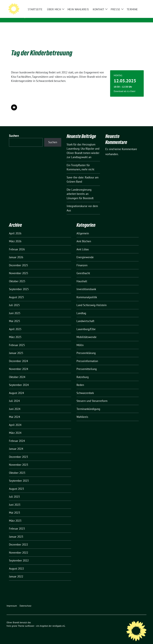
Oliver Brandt (43, 12)
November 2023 (19, 460)
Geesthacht (83, 269)
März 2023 (15, 516)
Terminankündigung (88, 404)
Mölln (80, 340)
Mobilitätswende (87, 332)
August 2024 (16, 388)
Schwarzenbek (85, 388)
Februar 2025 (17, 340)
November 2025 (19, 269)
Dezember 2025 (18, 261)
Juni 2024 (15, 404)
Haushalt (82, 277)
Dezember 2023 (18, 452)
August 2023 (16, 484)
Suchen (14, 131)
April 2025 (15, 324)
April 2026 (15, 229)
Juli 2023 (14, 492)
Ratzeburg (83, 372)
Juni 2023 (15, 500)
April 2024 (15, 420)
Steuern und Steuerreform (92, 396)
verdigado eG (59, 621)
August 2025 (16, 293)
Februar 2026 (17, 245)
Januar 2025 (16, 348)
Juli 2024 (14, 396)
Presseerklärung (86, 348)
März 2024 (15, 428)
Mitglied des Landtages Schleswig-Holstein (61, 16)
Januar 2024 (16, 444)
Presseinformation (87, 356)
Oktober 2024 (17, 372)
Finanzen (82, 261)
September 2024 (19, 380)
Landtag (81, 308)
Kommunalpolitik (87, 293)
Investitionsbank (86, 284)
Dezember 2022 (18, 540)
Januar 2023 (16, 532)
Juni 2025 (15, 308)
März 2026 (15, 237)
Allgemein (83, 229)
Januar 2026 (16, 253)
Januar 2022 (16, 572)
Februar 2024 (17, 436)
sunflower (30, 621)
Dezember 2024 (18, 356)
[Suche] (137, 3)
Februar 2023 (17, 524)
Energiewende (85, 253)
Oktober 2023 (17, 468)
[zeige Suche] (141, 3)
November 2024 (19, 364)
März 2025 (15, 332)
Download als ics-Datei (125, 87)
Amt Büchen (84, 237)
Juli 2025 (14, 300)
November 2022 (19, 548)
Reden (80, 380)
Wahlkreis (82, 412)
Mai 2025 (14, 316)
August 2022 (16, 564)
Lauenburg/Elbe (86, 324)
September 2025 (19, 284)
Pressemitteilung (87, 364)
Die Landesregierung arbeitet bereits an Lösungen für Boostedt (80, 189)
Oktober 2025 (17, 277)
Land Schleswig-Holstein (92, 300)
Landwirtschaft (85, 316)
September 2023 (19, 476)
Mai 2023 (14, 508)
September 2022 (19, 556)
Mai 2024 (14, 412)
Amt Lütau (83, 245)
